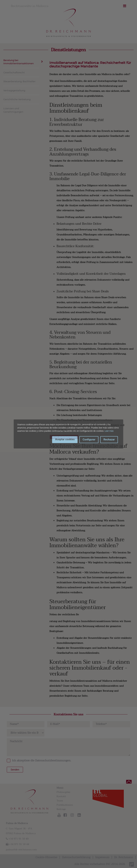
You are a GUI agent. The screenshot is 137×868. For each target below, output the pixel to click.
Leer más (109, 431)
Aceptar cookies (65, 439)
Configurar (89, 440)
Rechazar (109, 440)
